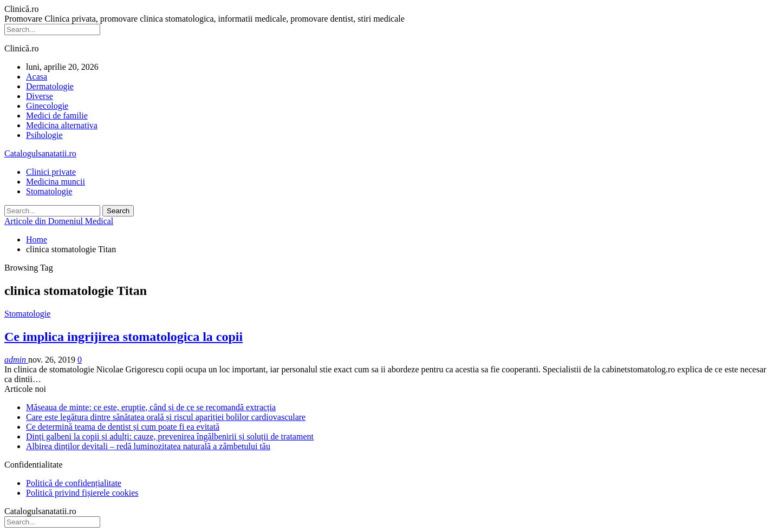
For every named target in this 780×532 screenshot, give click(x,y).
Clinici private (51, 172)
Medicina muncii (56, 182)
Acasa (37, 77)
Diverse (40, 96)
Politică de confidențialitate (74, 483)
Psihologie (44, 135)
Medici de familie (57, 116)
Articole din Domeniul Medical (59, 221)
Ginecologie (47, 106)
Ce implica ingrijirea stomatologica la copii (123, 337)
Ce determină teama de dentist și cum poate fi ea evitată (123, 427)
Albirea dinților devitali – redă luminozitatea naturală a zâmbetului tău (148, 446)
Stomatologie (49, 191)
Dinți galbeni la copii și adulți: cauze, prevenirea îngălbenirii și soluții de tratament (170, 436)
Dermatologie (50, 86)
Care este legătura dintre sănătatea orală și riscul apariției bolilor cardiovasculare (166, 417)
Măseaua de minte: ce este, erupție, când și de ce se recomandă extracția (151, 407)
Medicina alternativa (62, 125)
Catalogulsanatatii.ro (40, 153)
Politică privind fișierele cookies (82, 493)
